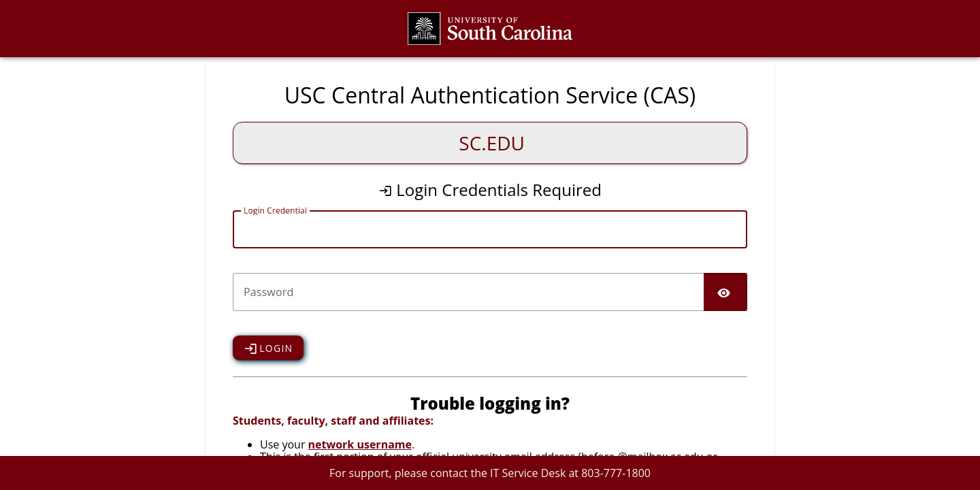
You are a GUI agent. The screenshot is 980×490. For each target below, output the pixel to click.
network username (360, 444)
